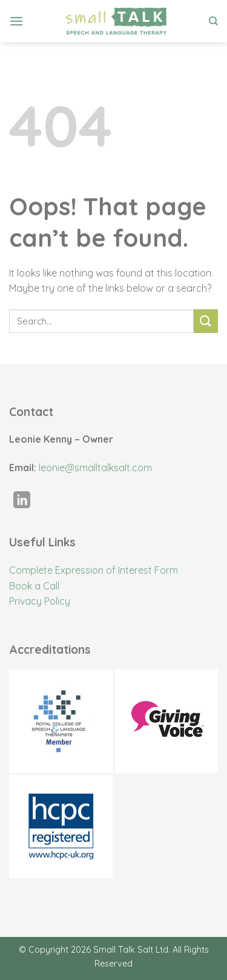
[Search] (213, 21)
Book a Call (34, 586)
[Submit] (206, 321)
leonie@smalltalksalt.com (95, 468)
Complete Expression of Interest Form (94, 570)
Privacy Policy (40, 601)
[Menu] (16, 21)
